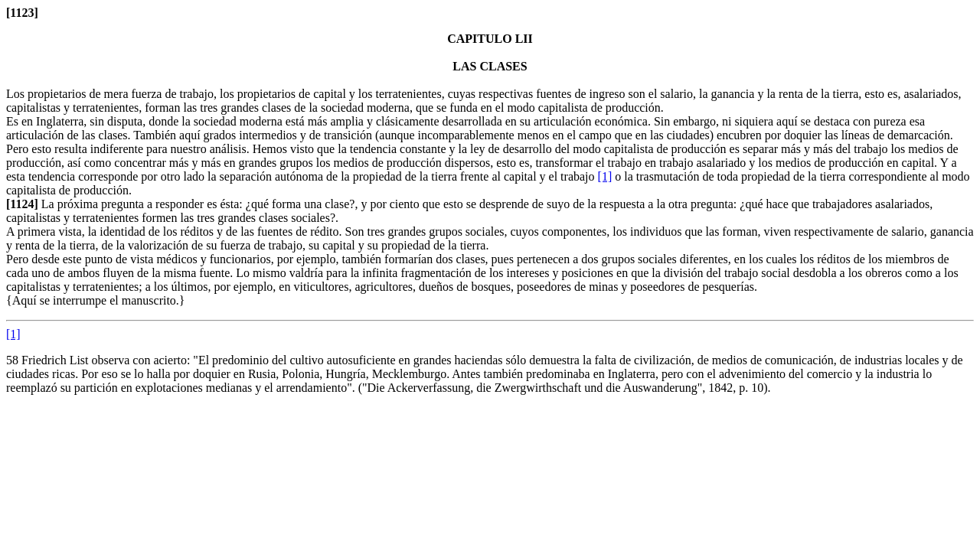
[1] (605, 176)
